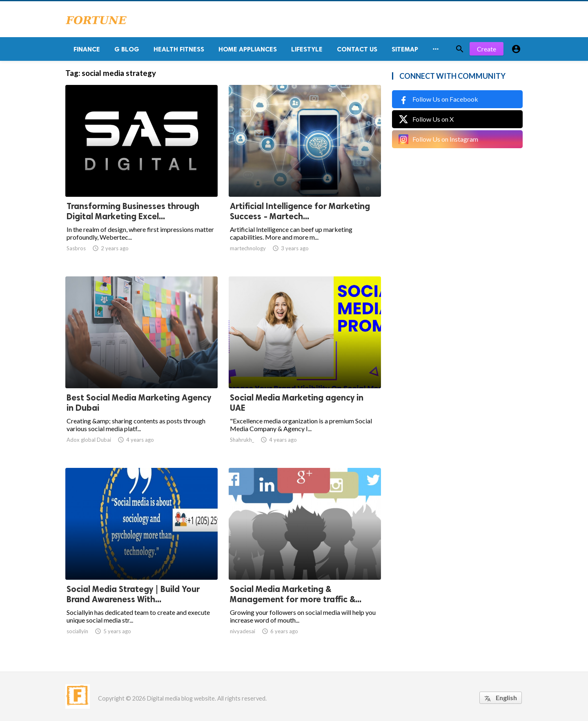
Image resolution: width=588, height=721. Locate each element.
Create (487, 49)
